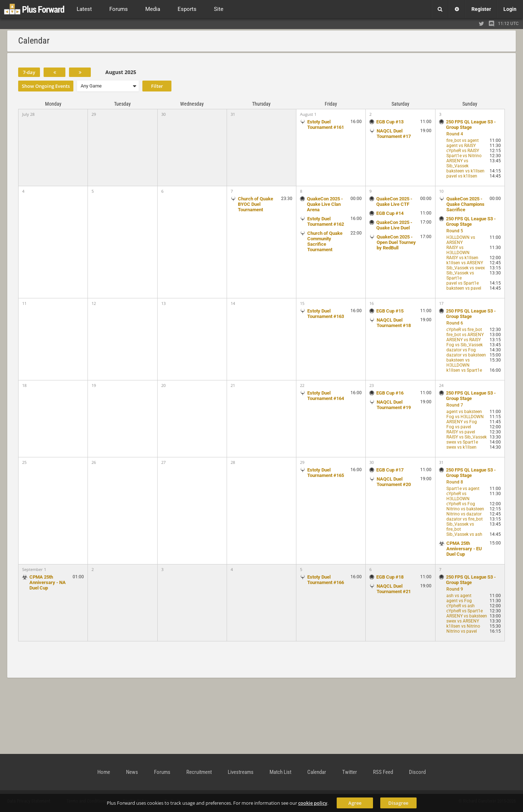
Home (104, 772)
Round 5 (455, 231)
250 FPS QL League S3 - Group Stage (471, 125)
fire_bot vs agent (463, 140)
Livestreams (241, 772)
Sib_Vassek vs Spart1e (460, 276)
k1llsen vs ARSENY (465, 263)
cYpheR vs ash (461, 606)
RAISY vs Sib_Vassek (467, 437)
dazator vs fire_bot (465, 519)
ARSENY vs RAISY (464, 340)
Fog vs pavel (459, 427)
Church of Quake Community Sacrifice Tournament (325, 241)
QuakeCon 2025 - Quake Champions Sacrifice (465, 204)
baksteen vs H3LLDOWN (458, 363)
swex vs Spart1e (462, 442)
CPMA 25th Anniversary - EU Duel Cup (464, 549)
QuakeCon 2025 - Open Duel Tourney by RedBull (396, 242)
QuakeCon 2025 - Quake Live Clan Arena (325, 204)
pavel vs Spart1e (463, 283)
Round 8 (455, 482)
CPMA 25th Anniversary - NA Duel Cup (48, 582)
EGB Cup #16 (390, 393)
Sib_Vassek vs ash (464, 534)
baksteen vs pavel (464, 288)
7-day (29, 72)
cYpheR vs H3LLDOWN (458, 496)
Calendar (317, 772)
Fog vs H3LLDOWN (465, 417)
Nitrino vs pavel (462, 631)
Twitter (350, 772)
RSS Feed (383, 772)
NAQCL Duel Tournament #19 (394, 405)
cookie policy (313, 803)
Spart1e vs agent (463, 489)
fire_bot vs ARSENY (465, 335)
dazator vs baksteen (466, 355)
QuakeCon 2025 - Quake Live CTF (394, 201)
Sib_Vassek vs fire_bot (460, 527)
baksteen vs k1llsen (465, 171)
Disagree (398, 803)
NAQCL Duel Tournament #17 (394, 134)
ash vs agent (459, 596)
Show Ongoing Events (46, 86)
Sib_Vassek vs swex (466, 268)
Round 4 (455, 134)
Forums (162, 772)
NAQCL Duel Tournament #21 (394, 589)
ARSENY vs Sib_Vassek (457, 163)
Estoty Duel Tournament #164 (326, 396)
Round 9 (455, 589)
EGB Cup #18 (390, 577)
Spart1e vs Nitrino (464, 156)
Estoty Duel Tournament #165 (326, 473)
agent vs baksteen (464, 412)
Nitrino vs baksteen (465, 509)
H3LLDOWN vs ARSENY (461, 240)
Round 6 (455, 323)
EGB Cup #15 (390, 311)
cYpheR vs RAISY (463, 151)
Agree (355, 803)
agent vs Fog (459, 601)
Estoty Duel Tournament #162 (326, 221)
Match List (280, 772)
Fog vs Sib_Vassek (465, 345)
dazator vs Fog (461, 350)
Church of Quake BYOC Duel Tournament (256, 204)
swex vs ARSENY (463, 621)
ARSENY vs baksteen (467, 616)
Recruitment (199, 772)
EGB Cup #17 (390, 470)
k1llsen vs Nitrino (463, 626)
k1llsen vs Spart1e (464, 370)
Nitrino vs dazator (464, 514)
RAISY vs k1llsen (462, 258)
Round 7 (455, 405)
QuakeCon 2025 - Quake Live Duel (394, 225)
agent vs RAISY (461, 146)
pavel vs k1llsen (462, 176)
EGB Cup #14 (390, 213)
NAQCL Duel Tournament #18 (394, 323)
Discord (417, 772)
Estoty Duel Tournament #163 (326, 314)
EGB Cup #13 (390, 122)
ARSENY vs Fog (462, 422)
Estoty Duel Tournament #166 (326, 580)
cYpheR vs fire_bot (464, 330)
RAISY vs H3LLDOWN (458, 250)
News (132, 772)
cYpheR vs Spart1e (465, 611)
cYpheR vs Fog (461, 504)
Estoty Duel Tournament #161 (326, 125)
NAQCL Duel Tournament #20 (394, 482)
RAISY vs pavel (461, 432)
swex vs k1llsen (461, 447)
